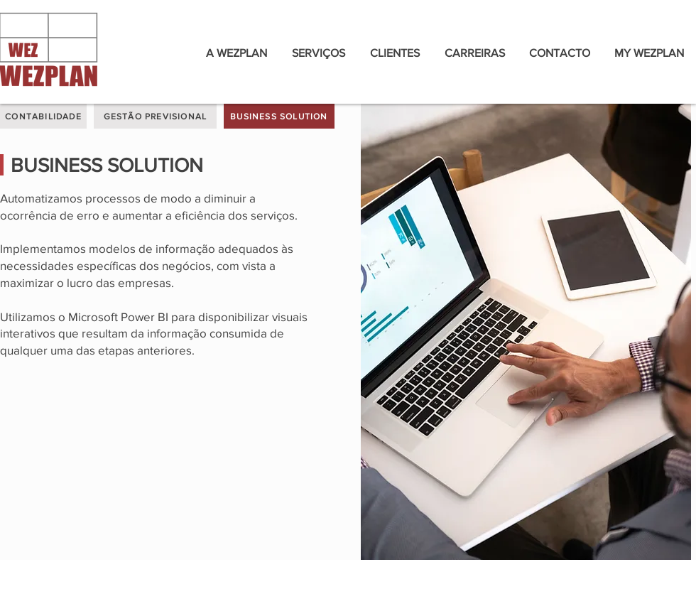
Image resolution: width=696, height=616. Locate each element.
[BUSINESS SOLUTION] (279, 116)
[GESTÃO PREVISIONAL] (155, 116)
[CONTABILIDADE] (43, 116)
